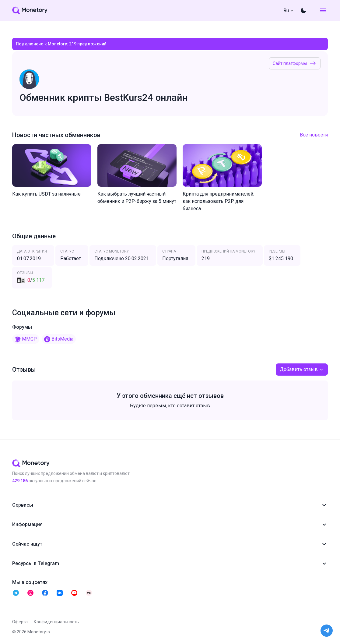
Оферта (20, 622)
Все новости (314, 135)
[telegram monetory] (16, 593)
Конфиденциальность (56, 622)
